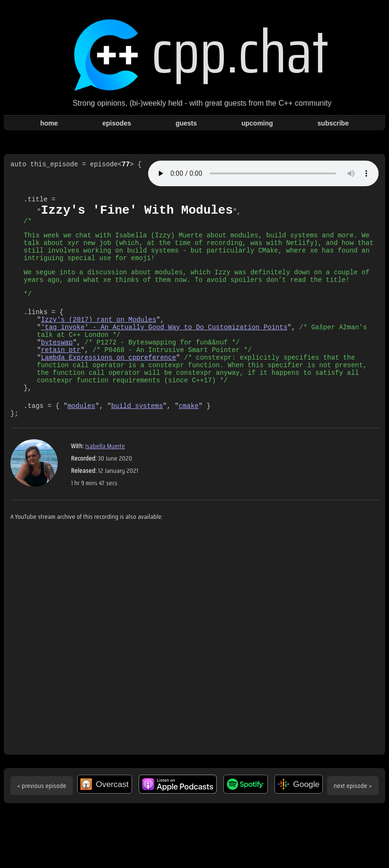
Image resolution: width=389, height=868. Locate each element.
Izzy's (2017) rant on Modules (98, 338)
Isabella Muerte (105, 480)
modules (81, 438)
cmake (189, 438)
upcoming (257, 123)
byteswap (57, 365)
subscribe (333, 123)
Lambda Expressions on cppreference (108, 383)
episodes (117, 123)
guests (186, 123)
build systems (137, 438)
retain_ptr (61, 374)
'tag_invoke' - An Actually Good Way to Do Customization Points (164, 347)
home (49, 123)
